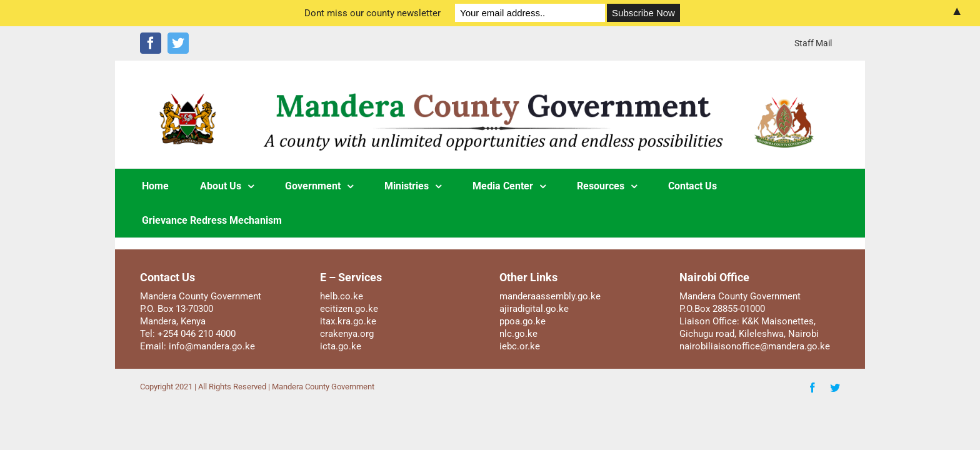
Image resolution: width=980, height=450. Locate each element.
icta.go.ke (341, 346)
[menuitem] (813, 43)
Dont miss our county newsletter (372, 13)
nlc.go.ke (518, 334)
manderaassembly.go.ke (550, 296)
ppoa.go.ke (522, 321)
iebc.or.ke (520, 346)
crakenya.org (347, 334)
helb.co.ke (342, 296)
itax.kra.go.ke (348, 321)
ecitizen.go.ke (349, 309)
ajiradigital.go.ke (534, 309)
